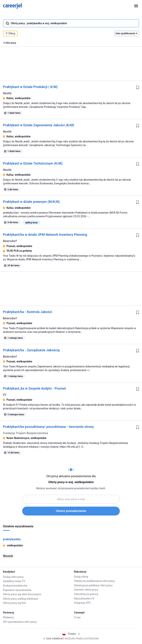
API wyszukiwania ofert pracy (20, 622)
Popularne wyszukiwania (17, 590)
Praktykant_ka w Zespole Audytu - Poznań (34, 388)
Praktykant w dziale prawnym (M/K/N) (31, 202)
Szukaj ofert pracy (13, 577)
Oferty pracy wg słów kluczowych (22, 594)
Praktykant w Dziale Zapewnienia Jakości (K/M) (39, 125)
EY (5, 395)
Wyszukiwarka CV (84, 599)
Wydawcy (8, 618)
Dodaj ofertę (81, 577)
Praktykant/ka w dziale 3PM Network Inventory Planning (45, 235)
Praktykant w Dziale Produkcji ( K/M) (30, 87)
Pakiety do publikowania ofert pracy (94, 581)
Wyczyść (8, 556)
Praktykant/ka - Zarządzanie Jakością (31, 350)
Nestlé (7, 93)
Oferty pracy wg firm (15, 603)
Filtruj (10, 33)
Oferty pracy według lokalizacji (20, 599)
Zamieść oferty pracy (86, 590)
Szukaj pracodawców (15, 585)
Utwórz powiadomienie (71, 511)
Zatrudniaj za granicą (86, 594)
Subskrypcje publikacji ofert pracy (93, 585)
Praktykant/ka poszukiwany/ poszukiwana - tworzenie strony (48, 427)
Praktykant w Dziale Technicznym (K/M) (33, 163)
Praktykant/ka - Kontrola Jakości (27, 312)
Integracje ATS (82, 603)
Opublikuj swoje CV (14, 581)
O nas (77, 618)
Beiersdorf (10, 241)
